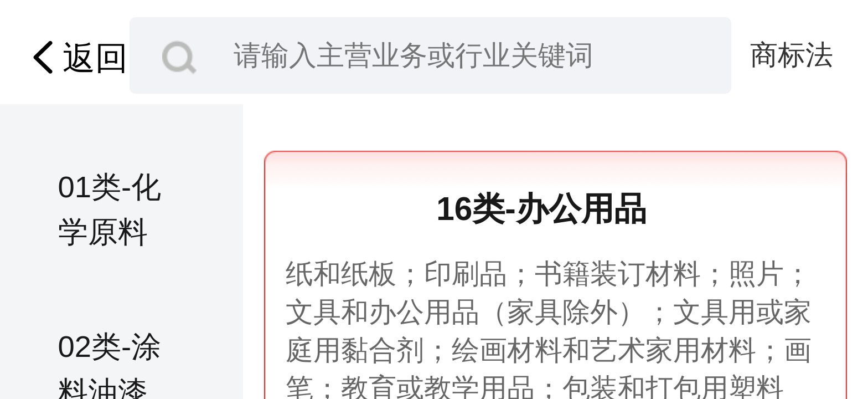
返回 (76, 58)
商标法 (792, 55)
